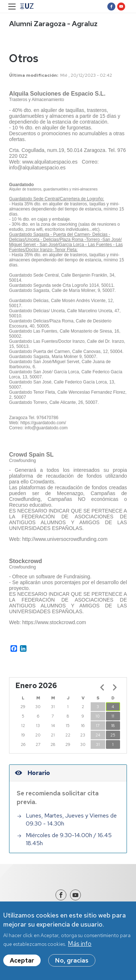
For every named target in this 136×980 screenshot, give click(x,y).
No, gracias (72, 960)
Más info (80, 944)
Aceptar (22, 960)
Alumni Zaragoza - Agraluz (53, 24)
